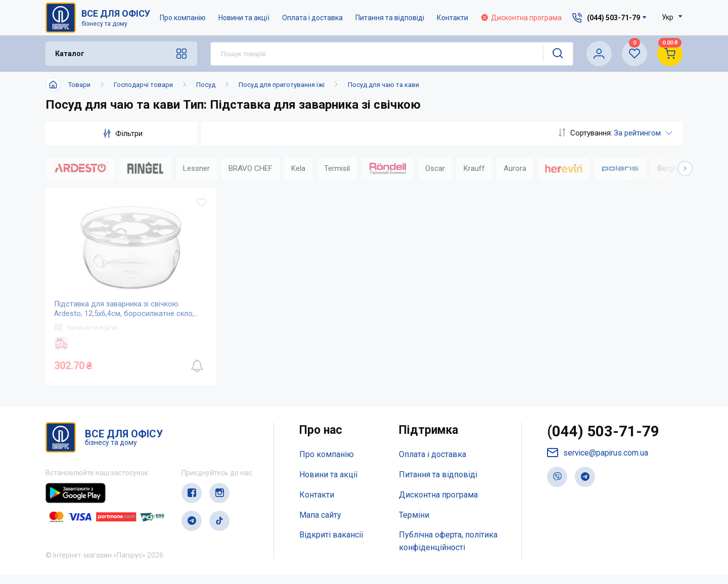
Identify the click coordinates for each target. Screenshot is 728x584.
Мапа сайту (320, 525)
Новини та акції (244, 18)
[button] (685, 168)
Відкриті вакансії (331, 545)
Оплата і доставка (312, 18)
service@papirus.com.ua (598, 463)
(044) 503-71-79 (603, 442)
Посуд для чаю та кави (383, 85)
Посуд (206, 85)
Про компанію (183, 18)
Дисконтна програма (521, 18)
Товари (79, 85)
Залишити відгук (87, 335)
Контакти (452, 18)
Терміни (414, 525)
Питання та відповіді (390, 18)
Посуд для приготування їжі (282, 85)
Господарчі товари (143, 85)
